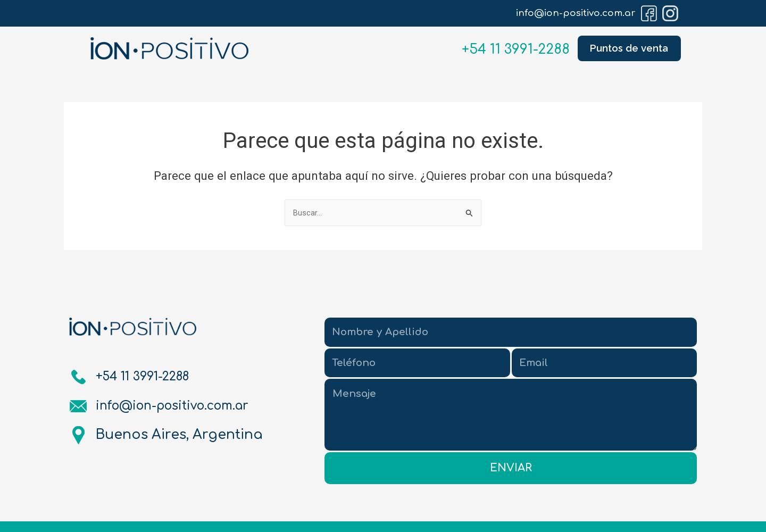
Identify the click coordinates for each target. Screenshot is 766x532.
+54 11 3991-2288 (508, 49)
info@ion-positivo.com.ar (576, 13)
